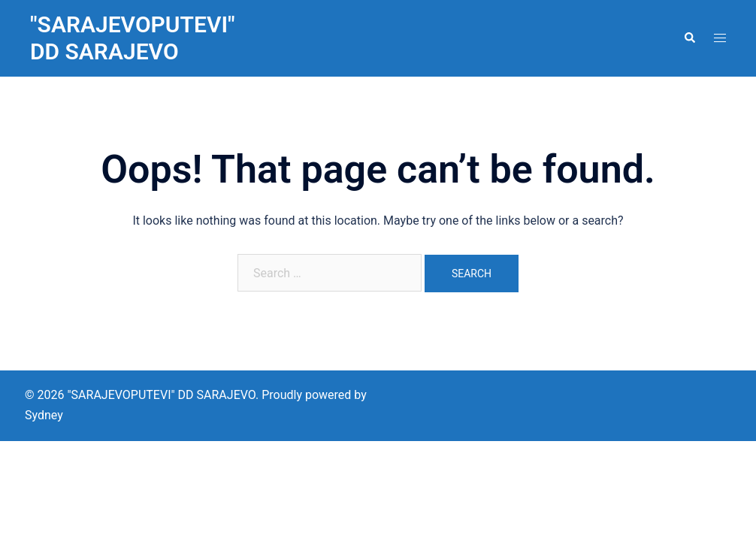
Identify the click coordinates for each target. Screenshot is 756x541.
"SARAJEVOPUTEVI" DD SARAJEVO (133, 38)
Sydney (44, 415)
